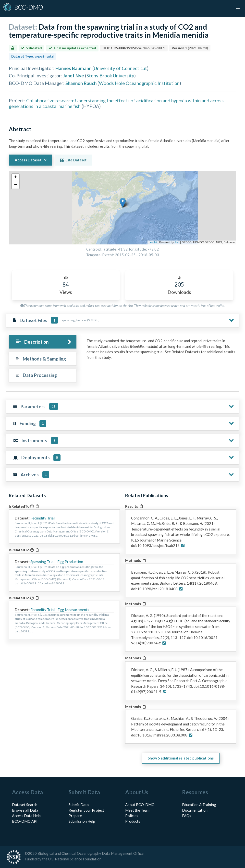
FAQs (187, 816)
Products (133, 821)
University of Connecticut (120, 68)
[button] (238, 7)
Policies (132, 816)
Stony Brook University (110, 76)
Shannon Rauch (81, 83)
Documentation (195, 810)
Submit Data (79, 805)
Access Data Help (26, 816)
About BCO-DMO (140, 805)
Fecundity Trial (43, 518)
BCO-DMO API (25, 821)
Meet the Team (137, 810)
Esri (177, 242)
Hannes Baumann (73, 68)
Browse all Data (25, 810)
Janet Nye (73, 76)
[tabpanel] (161, 351)
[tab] (43, 342)
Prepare (75, 816)
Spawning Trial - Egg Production (57, 562)
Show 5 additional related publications (181, 758)
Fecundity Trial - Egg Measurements (60, 610)
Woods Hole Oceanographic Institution (139, 83)
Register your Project (86, 810)
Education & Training (199, 805)
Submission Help (82, 821)
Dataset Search (25, 805)
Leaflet (153, 242)
